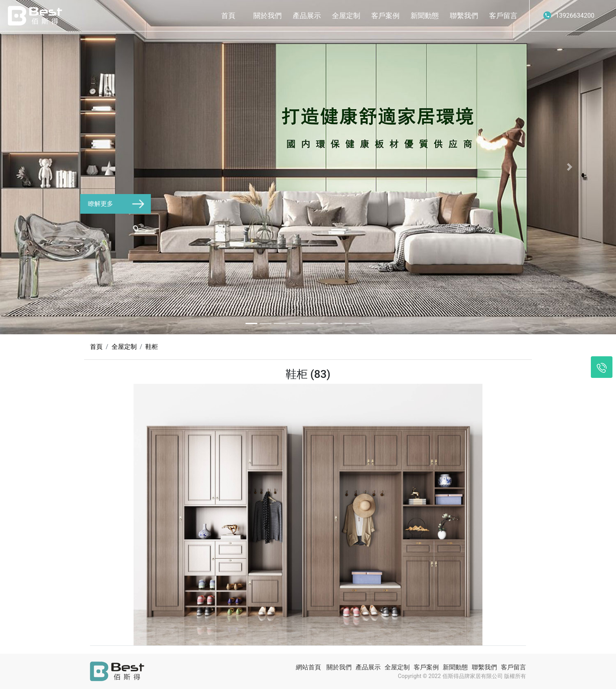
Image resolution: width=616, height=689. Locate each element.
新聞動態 (425, 16)
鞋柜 (152, 347)
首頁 (228, 16)
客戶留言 (503, 16)
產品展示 (307, 16)
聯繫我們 (464, 16)
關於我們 (268, 16)
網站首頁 (308, 667)
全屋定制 (346, 16)
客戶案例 (385, 16)
